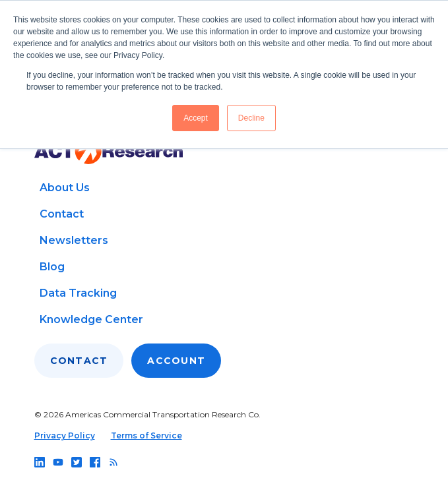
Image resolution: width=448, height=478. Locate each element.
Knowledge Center (91, 319)
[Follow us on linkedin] (40, 462)
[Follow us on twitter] (77, 462)
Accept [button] (196, 118)
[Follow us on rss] (113, 462)
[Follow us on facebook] (95, 462)
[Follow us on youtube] (58, 462)
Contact (62, 214)
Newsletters (74, 240)
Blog (52, 267)
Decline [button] (251, 118)
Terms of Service (146, 435)
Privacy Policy (65, 435)
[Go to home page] (109, 151)
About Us (65, 188)
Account (176, 361)
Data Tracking (78, 293)
